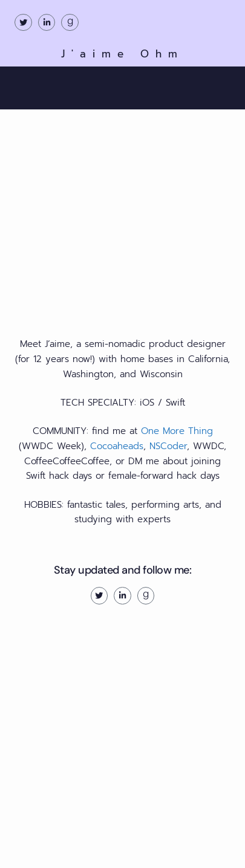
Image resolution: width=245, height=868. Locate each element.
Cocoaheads (117, 446)
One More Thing (177, 431)
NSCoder (168, 446)
